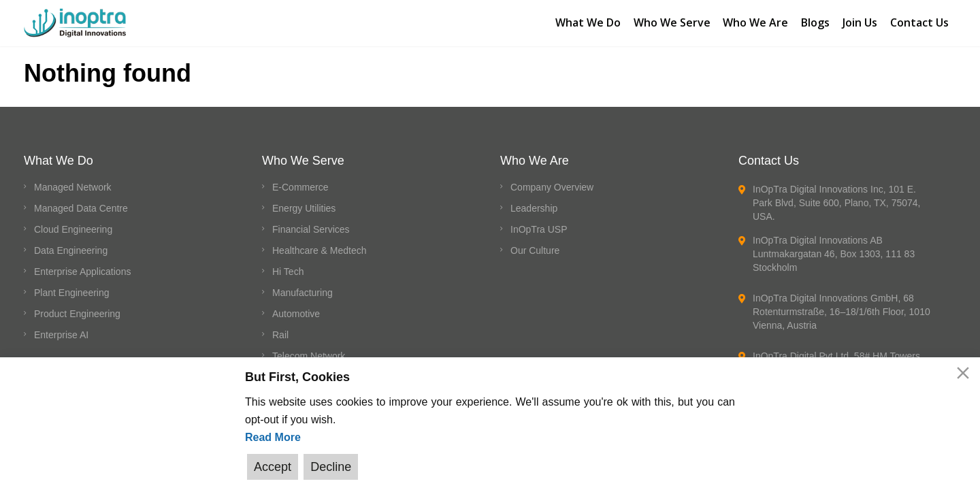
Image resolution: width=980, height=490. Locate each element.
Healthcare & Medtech (320, 250)
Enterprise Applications (82, 272)
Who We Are (754, 21)
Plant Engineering (72, 293)
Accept (273, 467)
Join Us (860, 21)
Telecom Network (309, 356)
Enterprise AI (61, 335)
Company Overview (552, 187)
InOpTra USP (539, 229)
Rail (280, 335)
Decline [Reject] (329, 467)
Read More (273, 438)
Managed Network (73, 187)
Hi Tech (288, 272)
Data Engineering (71, 250)
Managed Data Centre (81, 208)
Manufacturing (303, 293)
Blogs (815, 21)
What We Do (585, 21)
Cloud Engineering (73, 229)
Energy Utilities (304, 208)
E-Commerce (300, 187)
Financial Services (311, 229)
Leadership (534, 208)
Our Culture (535, 250)
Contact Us (920, 21)
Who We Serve (669, 21)
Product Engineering (77, 314)
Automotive (296, 314)
